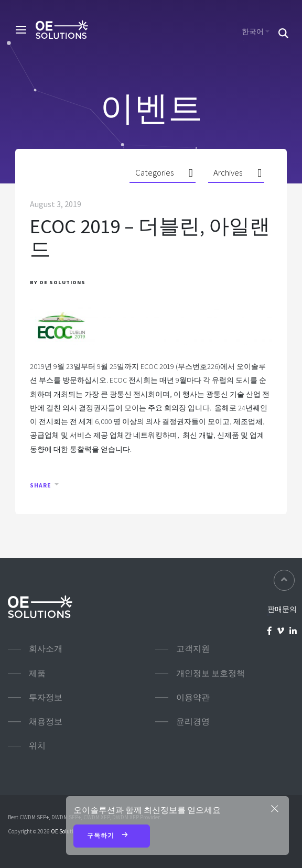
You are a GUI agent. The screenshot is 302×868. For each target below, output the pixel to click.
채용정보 (46, 721)
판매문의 (282, 609)
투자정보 (46, 697)
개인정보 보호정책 (211, 673)
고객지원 (193, 649)
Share (40, 485)
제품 (37, 673)
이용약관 (193, 697)
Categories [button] (154, 172)
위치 (37, 746)
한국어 (253, 31)
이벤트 (151, 108)
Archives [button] (228, 172)
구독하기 (112, 836)
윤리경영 (193, 721)
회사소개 (46, 649)
